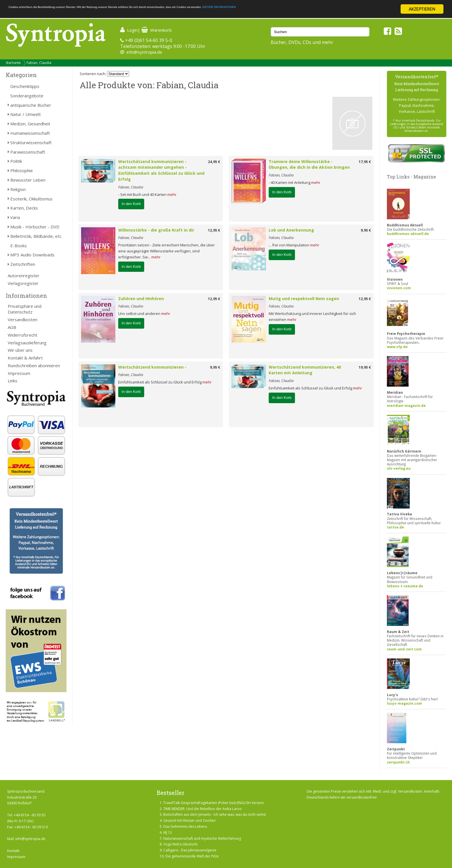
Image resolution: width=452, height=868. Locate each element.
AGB (12, 327)
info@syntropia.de (144, 52)
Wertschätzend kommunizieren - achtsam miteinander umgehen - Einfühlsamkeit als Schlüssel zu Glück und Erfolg (161, 170)
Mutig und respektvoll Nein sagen (304, 299)
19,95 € (365, 367)
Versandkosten (23, 320)
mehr (172, 194)
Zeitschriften (23, 264)
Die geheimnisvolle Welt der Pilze (192, 856)
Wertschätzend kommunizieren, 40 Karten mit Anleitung (305, 370)
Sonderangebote (27, 96)
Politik (16, 161)
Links (13, 381)
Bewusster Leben (28, 180)
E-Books (19, 246)
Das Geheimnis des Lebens (185, 826)
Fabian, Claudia (39, 63)
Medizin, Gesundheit (30, 124)
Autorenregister (24, 276)
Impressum (19, 373)
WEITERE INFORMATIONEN (343, 9)
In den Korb (131, 204)
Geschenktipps (25, 86)
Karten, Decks (24, 208)
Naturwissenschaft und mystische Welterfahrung (202, 838)
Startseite (13, 63)
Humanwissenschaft (30, 133)
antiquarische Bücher (31, 105)
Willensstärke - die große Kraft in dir (156, 230)
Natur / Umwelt (26, 114)
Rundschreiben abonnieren (34, 365)
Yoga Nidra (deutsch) (180, 844)
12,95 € (214, 230)
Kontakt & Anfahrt (25, 358)
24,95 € (214, 162)
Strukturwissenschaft (31, 142)
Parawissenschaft (28, 152)
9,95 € (366, 230)
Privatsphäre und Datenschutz (25, 309)
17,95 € (365, 162)
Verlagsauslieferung (27, 343)
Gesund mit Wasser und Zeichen (189, 820)
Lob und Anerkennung (291, 230)
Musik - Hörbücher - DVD (35, 227)
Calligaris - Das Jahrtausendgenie (190, 850)
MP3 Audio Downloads (32, 255)
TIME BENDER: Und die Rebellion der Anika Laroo (203, 809)
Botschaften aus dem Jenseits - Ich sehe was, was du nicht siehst (215, 814)
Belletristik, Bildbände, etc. (36, 236)
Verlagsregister (23, 283)
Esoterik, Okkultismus (31, 199)
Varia (15, 217)
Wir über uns (20, 350)
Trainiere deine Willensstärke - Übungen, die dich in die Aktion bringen (309, 164)
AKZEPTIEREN (422, 9)
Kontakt (13, 851)
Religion (18, 189)
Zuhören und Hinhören (141, 299)
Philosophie (22, 170)
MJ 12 (168, 832)
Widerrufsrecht (23, 335)
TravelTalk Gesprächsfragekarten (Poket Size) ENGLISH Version (214, 803)
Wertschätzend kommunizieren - (152, 367)
